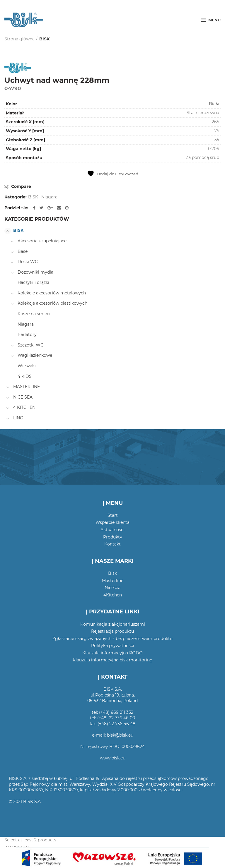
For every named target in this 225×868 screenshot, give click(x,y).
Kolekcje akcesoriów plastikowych (52, 303)
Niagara (49, 197)
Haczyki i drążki (33, 282)
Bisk (112, 573)
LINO (18, 418)
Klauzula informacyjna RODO (112, 653)
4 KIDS (25, 376)
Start (113, 515)
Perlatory (27, 334)
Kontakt (112, 544)
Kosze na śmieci (34, 314)
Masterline (113, 581)
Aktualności (112, 530)
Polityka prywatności (113, 646)
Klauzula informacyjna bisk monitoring (113, 660)
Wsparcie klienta (112, 522)
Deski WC (28, 262)
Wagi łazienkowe (35, 355)
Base (23, 251)
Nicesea (112, 588)
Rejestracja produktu (112, 631)
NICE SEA (23, 397)
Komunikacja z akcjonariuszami (113, 624)
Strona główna (19, 39)
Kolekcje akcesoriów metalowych (52, 293)
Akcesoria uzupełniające (42, 241)
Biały (214, 104)
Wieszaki (27, 366)
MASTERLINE (27, 387)
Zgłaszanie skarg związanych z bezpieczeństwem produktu (112, 639)
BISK (44, 39)
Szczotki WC (30, 345)
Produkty (113, 537)
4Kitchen (113, 595)
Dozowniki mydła (35, 272)
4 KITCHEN (24, 407)
